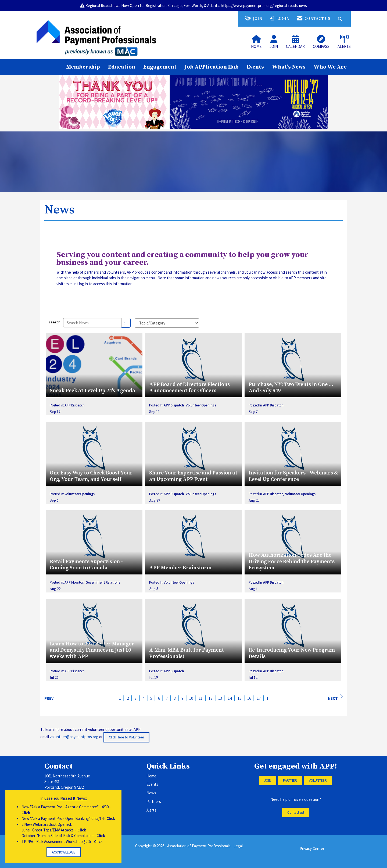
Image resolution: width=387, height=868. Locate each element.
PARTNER (290, 781)
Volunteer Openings (201, 405)
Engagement (160, 67)
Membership (83, 67)
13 (220, 698)
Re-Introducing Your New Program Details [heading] (292, 653)
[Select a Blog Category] (167, 323)
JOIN (268, 781)
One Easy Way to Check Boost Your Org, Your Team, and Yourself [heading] (91, 476)
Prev (49, 698)
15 (239, 698)
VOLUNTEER (318, 781)
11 (201, 698)
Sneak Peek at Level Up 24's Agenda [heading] (92, 391)
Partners (154, 801)
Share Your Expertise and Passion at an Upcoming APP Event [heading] (193, 476)
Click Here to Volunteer (126, 737)
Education (122, 67)
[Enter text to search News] (92, 323)
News (151, 793)
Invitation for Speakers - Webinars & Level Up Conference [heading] (293, 476)
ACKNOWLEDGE (64, 852)
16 (249, 698)
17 (259, 698)
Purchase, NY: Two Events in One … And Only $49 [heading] (291, 388)
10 (191, 698)
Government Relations (103, 582)
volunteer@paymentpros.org (74, 737)
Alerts (151, 810)
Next (335, 698)
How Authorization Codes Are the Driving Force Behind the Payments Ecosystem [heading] (292, 562)
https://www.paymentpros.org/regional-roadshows (264, 6)
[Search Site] (341, 19)
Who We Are (330, 67)
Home (151, 776)
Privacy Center (312, 849)
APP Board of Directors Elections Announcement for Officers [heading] (189, 388)
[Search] (126, 323)
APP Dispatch (74, 405)
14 (230, 698)
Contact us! (296, 812)
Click (26, 813)
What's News (289, 67)
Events (255, 67)
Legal (238, 846)
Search (54, 322)
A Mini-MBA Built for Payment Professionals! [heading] (187, 653)
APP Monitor (74, 582)
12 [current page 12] (210, 698)
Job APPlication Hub (212, 67)
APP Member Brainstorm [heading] (180, 568)
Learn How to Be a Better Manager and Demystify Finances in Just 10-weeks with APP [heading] (92, 650)
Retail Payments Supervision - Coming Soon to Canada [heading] (86, 565)
